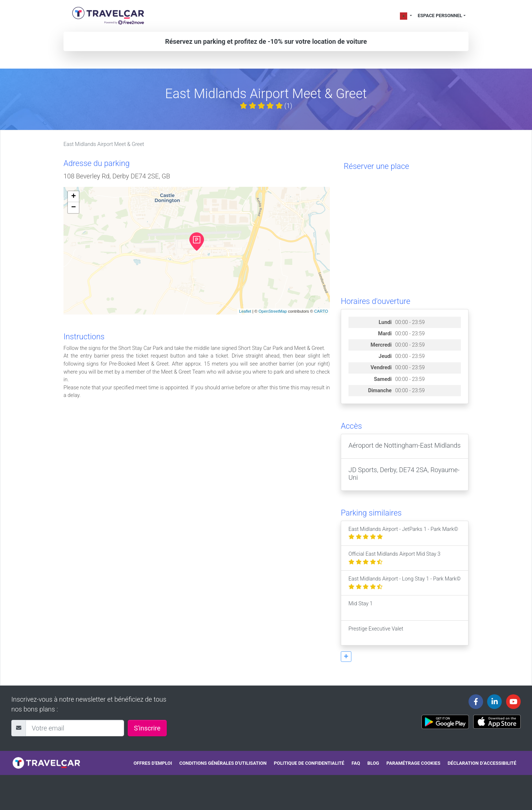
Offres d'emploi (153, 763)
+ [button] (74, 197)
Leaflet (245, 311)
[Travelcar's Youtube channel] (513, 702)
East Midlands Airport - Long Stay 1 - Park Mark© (404, 583)
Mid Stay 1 (361, 608)
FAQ (356, 763)
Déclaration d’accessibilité (482, 763)
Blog (373, 763)
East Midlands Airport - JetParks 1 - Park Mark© (403, 533)
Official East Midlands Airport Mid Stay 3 (394, 558)
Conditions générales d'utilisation (223, 763)
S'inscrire (147, 728)
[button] (346, 657)
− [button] (74, 208)
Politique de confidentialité (309, 763)
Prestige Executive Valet (376, 633)
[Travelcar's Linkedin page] (494, 702)
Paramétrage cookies (413, 763)
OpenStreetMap (273, 311)
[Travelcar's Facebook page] (476, 702)
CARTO (321, 311)
